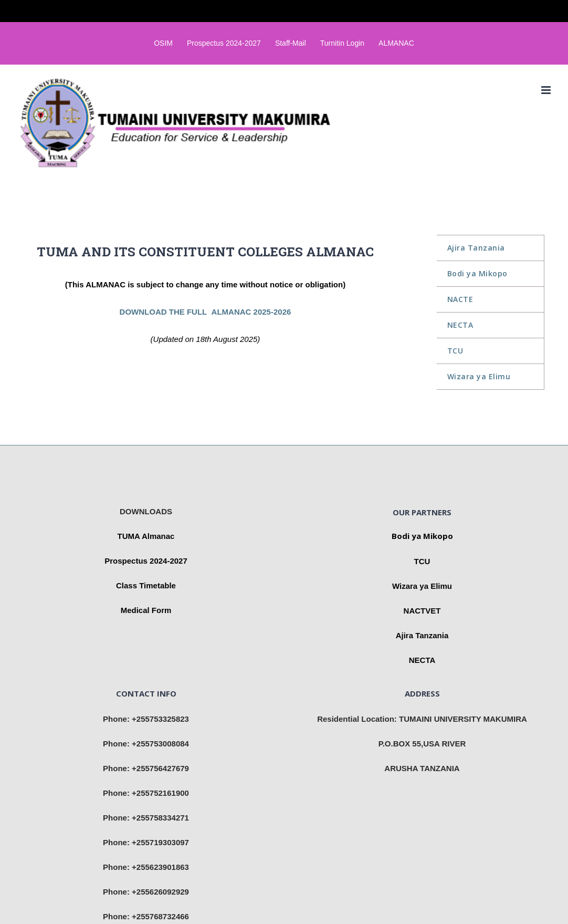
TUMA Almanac (146, 536)
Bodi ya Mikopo (422, 536)
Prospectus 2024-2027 (146, 561)
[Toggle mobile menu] (547, 90)
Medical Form (146, 610)
